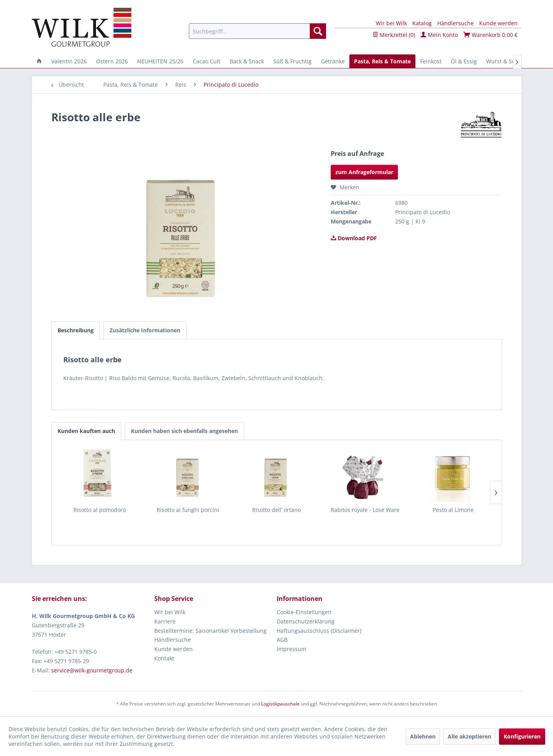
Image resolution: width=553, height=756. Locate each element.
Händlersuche (455, 23)
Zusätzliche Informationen (145, 330)
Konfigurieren (522, 736)
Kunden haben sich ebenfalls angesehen (184, 431)
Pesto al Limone (453, 510)
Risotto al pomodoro (100, 510)
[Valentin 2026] (69, 61)
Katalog (422, 23)
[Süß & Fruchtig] (292, 61)
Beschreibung (76, 330)
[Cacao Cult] (207, 61)
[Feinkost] (431, 61)
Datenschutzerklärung (306, 621)
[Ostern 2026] (112, 61)
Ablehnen (423, 736)
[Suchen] (318, 31)
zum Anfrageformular (364, 172)
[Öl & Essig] (464, 61)
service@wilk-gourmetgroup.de (92, 670)
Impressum (291, 649)
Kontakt (164, 658)
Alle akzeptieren (469, 736)
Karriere (165, 621)
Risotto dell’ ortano (276, 510)
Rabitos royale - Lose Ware (365, 510)
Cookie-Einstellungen (304, 612)
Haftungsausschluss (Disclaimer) (319, 631)
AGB (282, 640)
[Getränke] (333, 61)
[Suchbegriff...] (257, 31)
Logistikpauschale (280, 704)
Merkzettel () (394, 35)
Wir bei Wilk (391, 23)
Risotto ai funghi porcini (188, 510)
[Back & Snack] (247, 61)
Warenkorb (490, 35)
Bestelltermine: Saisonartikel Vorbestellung (210, 631)
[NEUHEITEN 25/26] (160, 61)
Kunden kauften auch (86, 431)
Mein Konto (439, 35)
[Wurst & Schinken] (509, 61)
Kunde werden (498, 23)
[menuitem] (257, 31)
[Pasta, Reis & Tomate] (382, 61)
